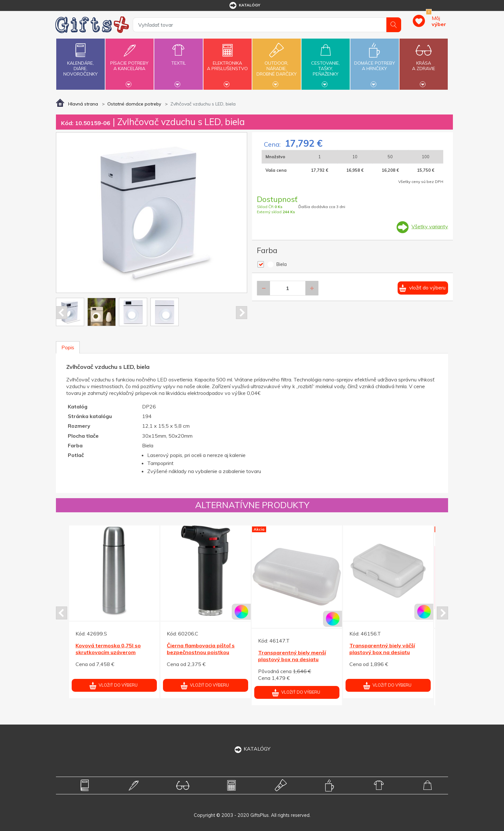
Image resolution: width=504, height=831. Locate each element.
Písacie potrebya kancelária (130, 62)
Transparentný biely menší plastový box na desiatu (292, 656)
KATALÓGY (252, 749)
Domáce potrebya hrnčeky (374, 62)
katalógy (244, 5)
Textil (178, 59)
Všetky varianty (430, 226)
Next (242, 313)
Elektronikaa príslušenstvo (228, 62)
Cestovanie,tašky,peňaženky (326, 63)
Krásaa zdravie (424, 62)
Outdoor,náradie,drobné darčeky (276, 63)
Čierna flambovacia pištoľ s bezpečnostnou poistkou (201, 649)
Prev (62, 313)
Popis (68, 347)
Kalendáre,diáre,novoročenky (80, 58)
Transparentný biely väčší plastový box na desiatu (382, 649)
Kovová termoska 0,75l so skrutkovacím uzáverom (108, 649)
